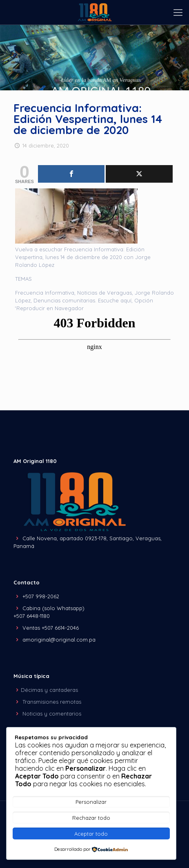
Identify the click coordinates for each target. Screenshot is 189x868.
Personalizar (91, 802)
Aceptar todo (91, 834)
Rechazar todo (91, 818)
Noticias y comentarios (52, 714)
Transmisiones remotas (52, 702)
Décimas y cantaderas (49, 690)
